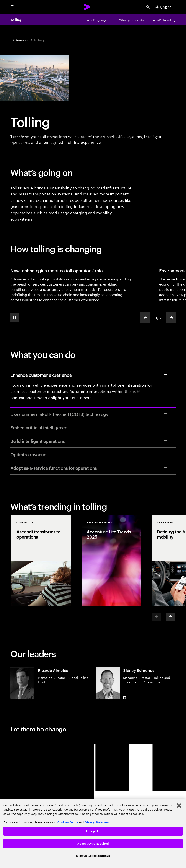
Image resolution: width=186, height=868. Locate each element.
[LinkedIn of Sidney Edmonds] (125, 697)
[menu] (13, 7)
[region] (93, 833)
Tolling (16, 20)
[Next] (170, 617)
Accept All (93, 831)
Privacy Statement (97, 822)
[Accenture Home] (87, 7)
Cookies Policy (68, 822)
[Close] (179, 806)
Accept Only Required (93, 844)
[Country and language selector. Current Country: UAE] (164, 7)
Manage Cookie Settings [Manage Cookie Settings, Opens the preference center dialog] (93, 856)
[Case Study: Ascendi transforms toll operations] (41, 561)
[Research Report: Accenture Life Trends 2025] (111, 561)
